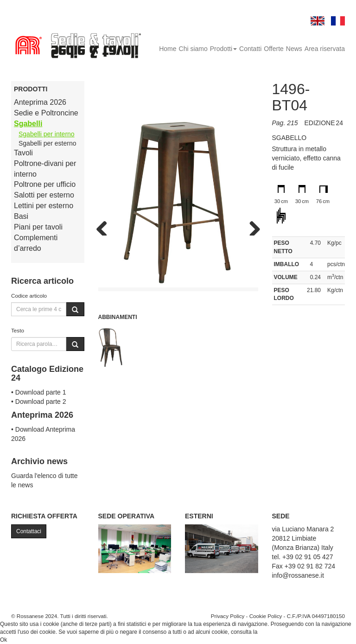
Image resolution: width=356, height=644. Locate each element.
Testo (18, 330)
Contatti (250, 49)
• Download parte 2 (39, 402)
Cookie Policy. (277, 632)
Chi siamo (193, 49)
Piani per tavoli (38, 227)
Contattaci (29, 531)
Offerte (274, 49)
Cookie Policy (266, 616)
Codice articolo (29, 296)
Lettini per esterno (44, 206)
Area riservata (325, 49)
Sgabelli (28, 124)
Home (168, 49)
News (294, 49)
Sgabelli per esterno (48, 143)
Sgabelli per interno (47, 134)
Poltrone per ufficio (45, 184)
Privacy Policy (228, 616)
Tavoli (23, 153)
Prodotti (223, 49)
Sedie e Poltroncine (46, 113)
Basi (21, 216)
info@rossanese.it (298, 575)
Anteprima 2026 (40, 102)
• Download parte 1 (39, 392)
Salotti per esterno (44, 195)
